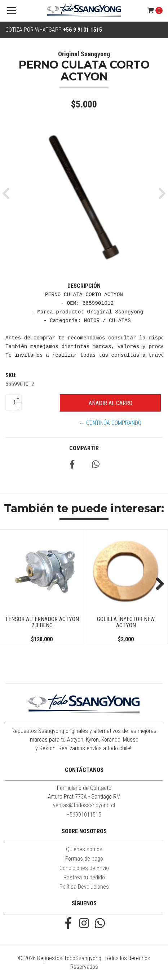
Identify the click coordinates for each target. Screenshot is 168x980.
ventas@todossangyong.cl (84, 805)
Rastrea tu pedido (84, 877)
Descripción (84, 286)
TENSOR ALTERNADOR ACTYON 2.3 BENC (42, 622)
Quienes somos (84, 849)
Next (157, 584)
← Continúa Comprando (110, 423)
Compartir (84, 448)
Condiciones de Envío (84, 868)
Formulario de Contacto (84, 788)
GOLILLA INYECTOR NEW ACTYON (126, 622)
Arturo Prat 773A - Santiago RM (84, 797)
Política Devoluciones (84, 887)
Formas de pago (84, 859)
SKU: (11, 375)
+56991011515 (84, 815)
